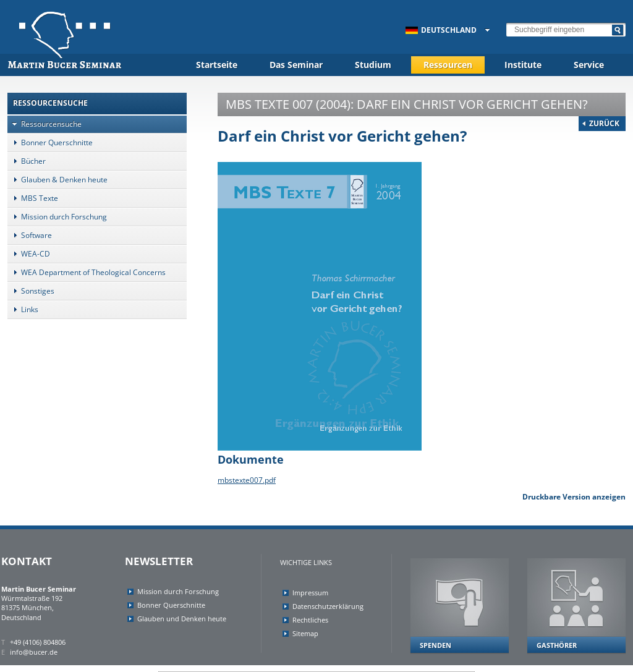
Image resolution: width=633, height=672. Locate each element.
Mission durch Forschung (57, 217)
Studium (373, 65)
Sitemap (305, 633)
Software (30, 235)
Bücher (27, 161)
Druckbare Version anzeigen (574, 497)
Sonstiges (31, 291)
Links (23, 309)
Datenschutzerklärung (328, 606)
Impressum (310, 593)
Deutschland (441, 30)
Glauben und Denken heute (182, 619)
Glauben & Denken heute (57, 180)
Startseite (217, 65)
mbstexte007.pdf (247, 480)
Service (589, 65)
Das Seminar (296, 65)
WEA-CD (29, 254)
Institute (523, 65)
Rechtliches (310, 620)
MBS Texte (33, 198)
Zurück (604, 123)
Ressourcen (448, 65)
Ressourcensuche (45, 124)
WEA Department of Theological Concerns (87, 272)
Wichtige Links (306, 562)
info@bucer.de (34, 652)
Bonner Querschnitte (50, 142)
